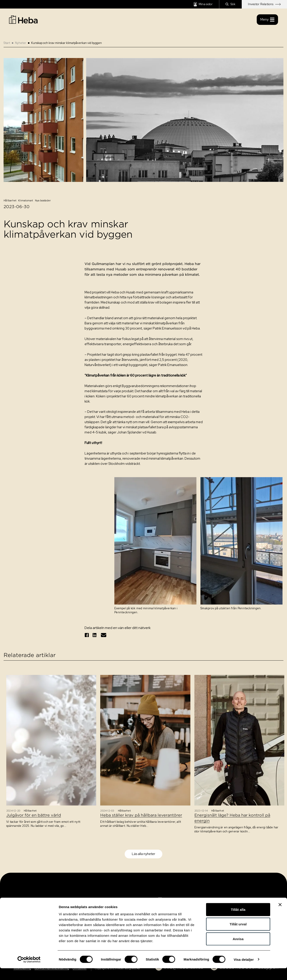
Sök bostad (21, 900)
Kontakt (18, 908)
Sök (231, 4)
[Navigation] (175, 903)
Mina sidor (203, 4)
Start (7, 43)
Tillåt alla (238, 921)
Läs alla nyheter (143, 854)
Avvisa (238, 951)
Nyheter (21, 43)
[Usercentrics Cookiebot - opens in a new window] (29, 971)
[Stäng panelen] (280, 916)
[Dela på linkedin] (95, 635)
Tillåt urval (238, 936)
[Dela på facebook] (87, 635)
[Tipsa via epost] (104, 635)
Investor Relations (264, 4)
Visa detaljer (244, 971)
